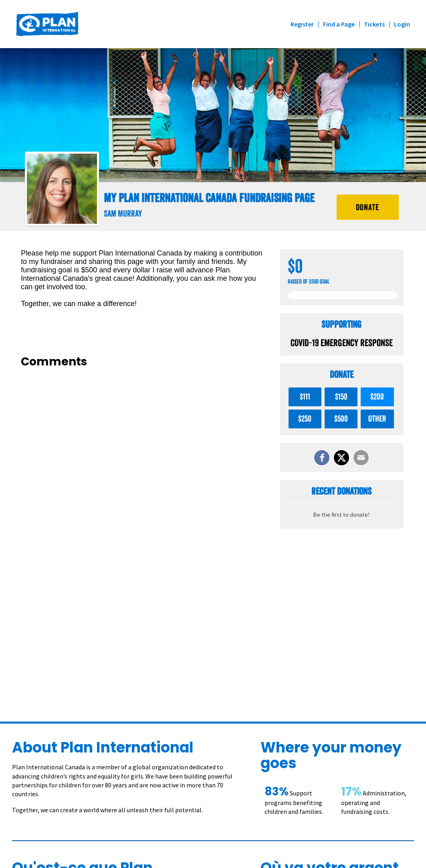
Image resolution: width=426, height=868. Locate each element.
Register (302, 24)
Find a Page (339, 24)
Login (402, 24)
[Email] (361, 458)
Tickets (374, 24)
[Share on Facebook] (322, 458)
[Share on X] (341, 458)
